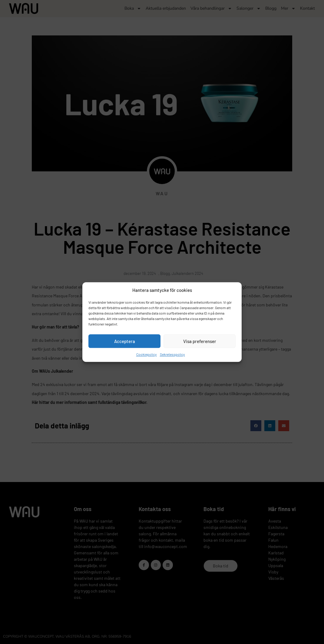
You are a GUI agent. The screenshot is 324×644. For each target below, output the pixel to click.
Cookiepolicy (147, 354)
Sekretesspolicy (172, 354)
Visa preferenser (200, 341)
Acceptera (125, 341)
